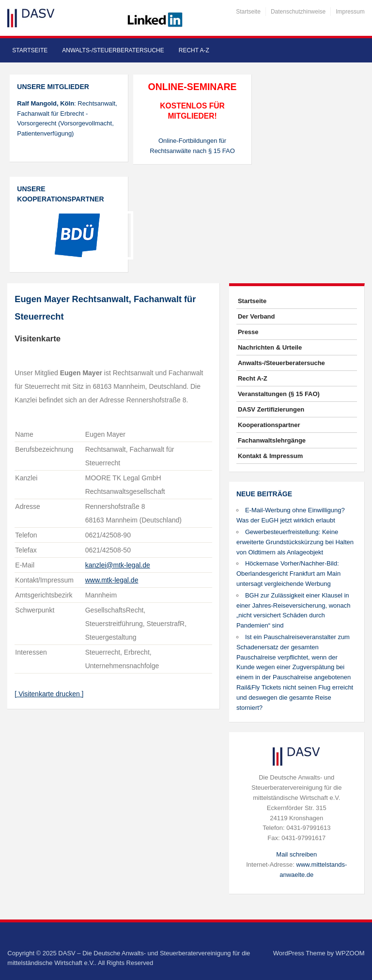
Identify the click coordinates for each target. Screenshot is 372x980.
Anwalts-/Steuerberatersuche (113, 50)
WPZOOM (350, 953)
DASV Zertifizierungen (271, 409)
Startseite (248, 12)
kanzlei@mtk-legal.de (118, 565)
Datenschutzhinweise (298, 12)
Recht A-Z (194, 50)
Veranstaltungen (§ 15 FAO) (279, 394)
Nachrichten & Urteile (270, 347)
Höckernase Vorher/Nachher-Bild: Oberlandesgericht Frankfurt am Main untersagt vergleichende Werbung (288, 574)
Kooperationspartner (269, 425)
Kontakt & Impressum (270, 456)
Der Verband (256, 316)
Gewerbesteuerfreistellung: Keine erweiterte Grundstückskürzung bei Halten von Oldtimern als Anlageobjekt (295, 542)
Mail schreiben (296, 854)
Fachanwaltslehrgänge (272, 440)
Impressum (350, 12)
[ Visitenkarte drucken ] (49, 694)
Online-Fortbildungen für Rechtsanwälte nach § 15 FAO (192, 146)
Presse (248, 332)
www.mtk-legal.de (112, 580)
